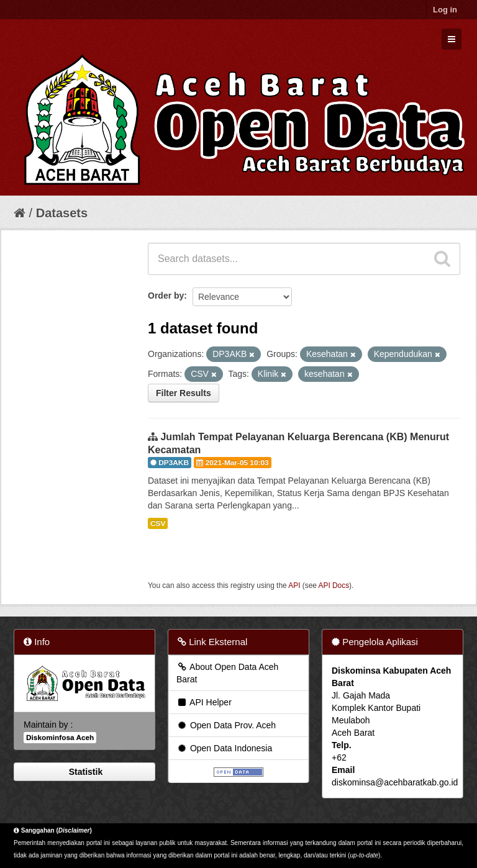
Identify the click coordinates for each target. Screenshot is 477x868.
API (294, 585)
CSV (158, 523)
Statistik (84, 772)
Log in (445, 10)
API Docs (334, 585)
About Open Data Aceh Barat (227, 673)
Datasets (62, 213)
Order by (166, 296)
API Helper (204, 702)
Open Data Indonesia (224, 748)
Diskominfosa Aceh (60, 738)
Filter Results (184, 393)
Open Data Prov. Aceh (226, 725)
